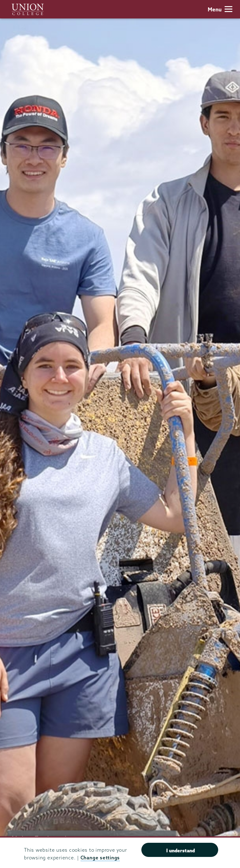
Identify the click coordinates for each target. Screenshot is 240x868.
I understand (181, 850)
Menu (220, 9)
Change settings (100, 858)
